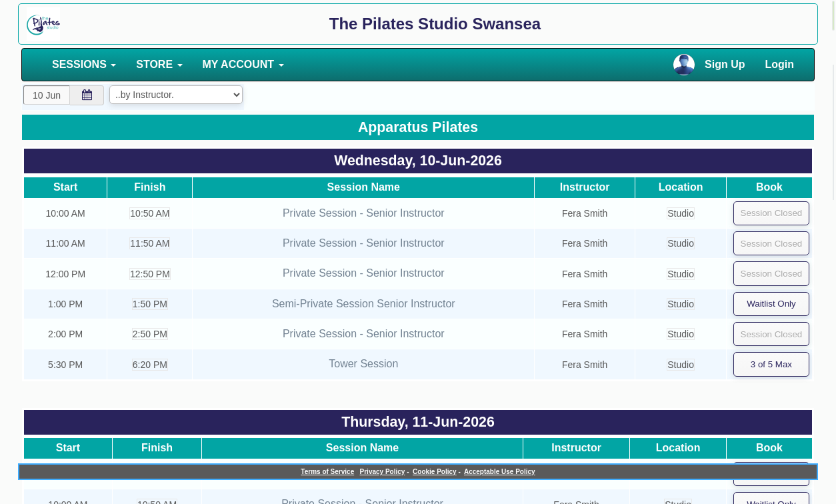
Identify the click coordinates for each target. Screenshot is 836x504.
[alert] (833, 16)
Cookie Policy (435, 472)
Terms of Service (327, 472)
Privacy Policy (383, 472)
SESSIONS (84, 64)
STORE (159, 64)
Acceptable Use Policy (500, 472)
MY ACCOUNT (243, 64)
